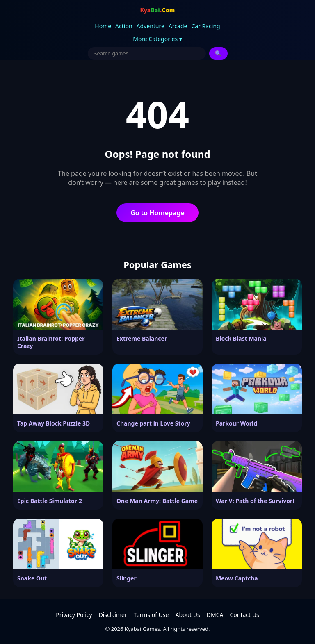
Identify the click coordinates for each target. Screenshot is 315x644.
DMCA (215, 615)
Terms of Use (151, 615)
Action (124, 26)
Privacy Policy (74, 615)
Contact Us (244, 615)
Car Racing (205, 26)
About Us (187, 615)
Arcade (178, 26)
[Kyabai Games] (157, 11)
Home (103, 26)
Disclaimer (113, 615)
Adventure (151, 26)
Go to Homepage (157, 213)
